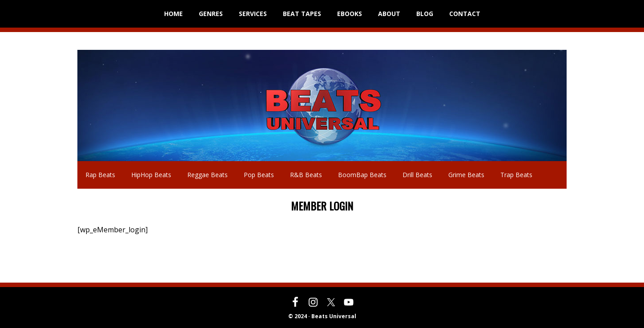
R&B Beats (306, 175)
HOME (173, 14)
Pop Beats (259, 175)
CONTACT (465, 14)
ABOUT (389, 14)
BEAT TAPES (302, 14)
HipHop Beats (151, 175)
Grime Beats (466, 175)
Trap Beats (516, 175)
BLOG (425, 14)
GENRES (211, 14)
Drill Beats (417, 175)
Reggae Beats (207, 175)
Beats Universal (100, 105)
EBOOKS (350, 14)
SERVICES (253, 14)
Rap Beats (100, 175)
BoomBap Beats (362, 175)
